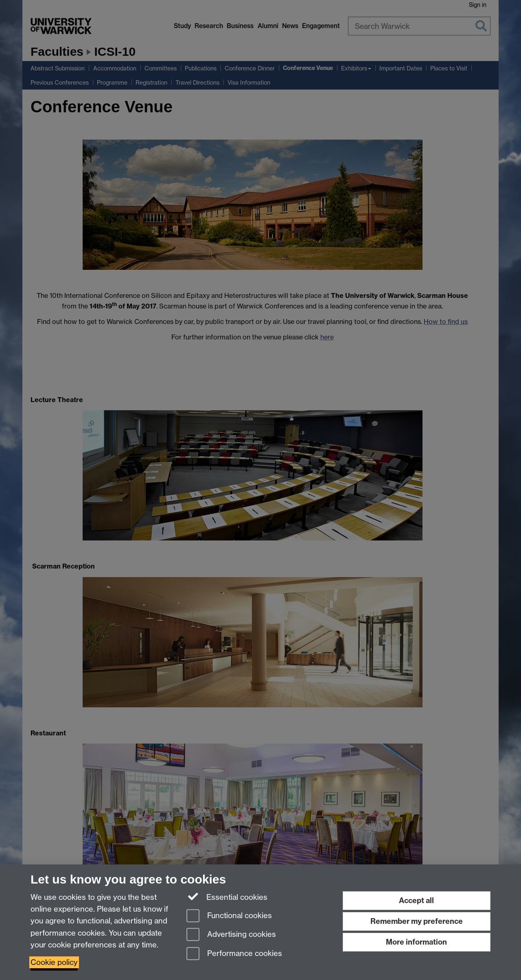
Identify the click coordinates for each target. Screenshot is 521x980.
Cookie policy (54, 962)
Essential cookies (227, 897)
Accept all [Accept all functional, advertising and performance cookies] (416, 900)
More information (416, 942)
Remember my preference (417, 921)
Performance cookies (234, 954)
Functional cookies (229, 916)
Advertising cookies (231, 935)
